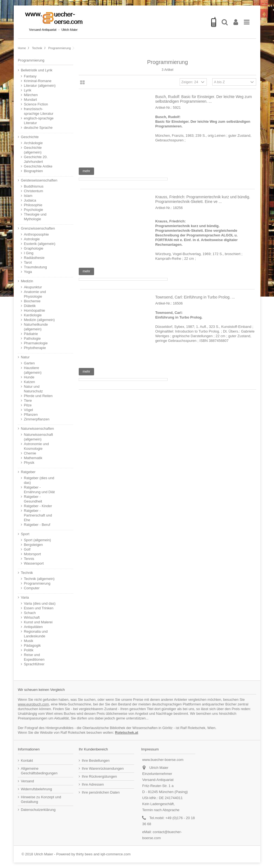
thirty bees (84, 854)
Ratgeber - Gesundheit (33, 499)
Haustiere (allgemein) (33, 370)
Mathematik (33, 458)
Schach (30, 613)
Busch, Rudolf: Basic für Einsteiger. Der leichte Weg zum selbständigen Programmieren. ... (204, 99)
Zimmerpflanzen (37, 419)
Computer (32, 588)
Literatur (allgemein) (40, 86)
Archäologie (33, 143)
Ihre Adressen (93, 784)
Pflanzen (31, 415)
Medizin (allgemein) (39, 320)
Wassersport (34, 563)
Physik (29, 463)
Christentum (33, 191)
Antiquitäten (33, 627)
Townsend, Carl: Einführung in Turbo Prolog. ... (195, 297)
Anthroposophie (36, 234)
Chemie (30, 453)
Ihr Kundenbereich (93, 749)
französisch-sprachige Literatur (39, 111)
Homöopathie (34, 310)
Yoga (28, 272)
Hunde (29, 377)
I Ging (29, 253)
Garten (29, 363)
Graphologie (34, 248)
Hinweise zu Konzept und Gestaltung (41, 799)
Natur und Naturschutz (33, 389)
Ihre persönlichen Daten (101, 792)
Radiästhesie (34, 258)
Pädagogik (32, 645)
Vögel (28, 410)
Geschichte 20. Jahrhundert (36, 159)
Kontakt (27, 760)
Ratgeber (28, 472)
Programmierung (37, 583)
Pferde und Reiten (38, 396)
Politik (29, 650)
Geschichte (30, 137)
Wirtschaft (32, 617)
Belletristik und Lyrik (37, 70)
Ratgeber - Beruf (37, 525)
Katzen (29, 382)
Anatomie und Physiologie (35, 294)
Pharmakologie (36, 343)
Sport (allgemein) (37, 540)
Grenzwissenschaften (38, 228)
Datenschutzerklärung (38, 810)
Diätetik (30, 306)
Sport (25, 534)
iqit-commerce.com (115, 854)
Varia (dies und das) (40, 603)
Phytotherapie (35, 348)
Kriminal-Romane (38, 81)
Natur (25, 357)
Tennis (29, 559)
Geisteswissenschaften (39, 180)
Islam (28, 196)
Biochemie (32, 301)
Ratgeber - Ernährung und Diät (39, 490)
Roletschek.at (127, 732)
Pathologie (32, 338)
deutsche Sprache (38, 128)
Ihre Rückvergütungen (99, 776)
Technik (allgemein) (39, 579)
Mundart (30, 100)
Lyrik (28, 90)
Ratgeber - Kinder (38, 506)
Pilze (28, 405)
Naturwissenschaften (37, 429)
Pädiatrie (31, 334)
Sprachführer (34, 664)
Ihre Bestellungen (96, 760)
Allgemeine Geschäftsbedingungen (39, 771)
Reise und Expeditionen (34, 657)
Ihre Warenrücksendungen (103, 768)
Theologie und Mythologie (35, 217)
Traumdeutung (35, 267)
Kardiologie (33, 315)
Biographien (33, 171)
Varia (25, 597)
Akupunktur (33, 287)
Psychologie (33, 210)
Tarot (28, 262)
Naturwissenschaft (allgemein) (38, 437)
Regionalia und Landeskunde (36, 634)
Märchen (31, 95)
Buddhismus (34, 186)
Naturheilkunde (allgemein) (36, 327)
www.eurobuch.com (33, 704)
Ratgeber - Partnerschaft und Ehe (38, 515)
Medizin (27, 281)
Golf (27, 549)
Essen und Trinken (39, 608)
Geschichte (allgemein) (33, 150)
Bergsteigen (33, 545)
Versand (27, 781)
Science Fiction (36, 104)
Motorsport (32, 554)
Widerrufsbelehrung (36, 789)
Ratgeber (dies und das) (39, 480)
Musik (29, 641)
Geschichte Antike (38, 166)
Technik (27, 573)
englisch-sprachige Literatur (39, 121)
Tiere (28, 400)
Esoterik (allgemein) (40, 244)
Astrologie (32, 239)
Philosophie (33, 205)
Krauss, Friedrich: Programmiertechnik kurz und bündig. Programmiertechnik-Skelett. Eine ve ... (203, 199)
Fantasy (30, 76)
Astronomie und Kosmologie (36, 446)
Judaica (30, 200)
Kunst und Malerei (38, 622)
